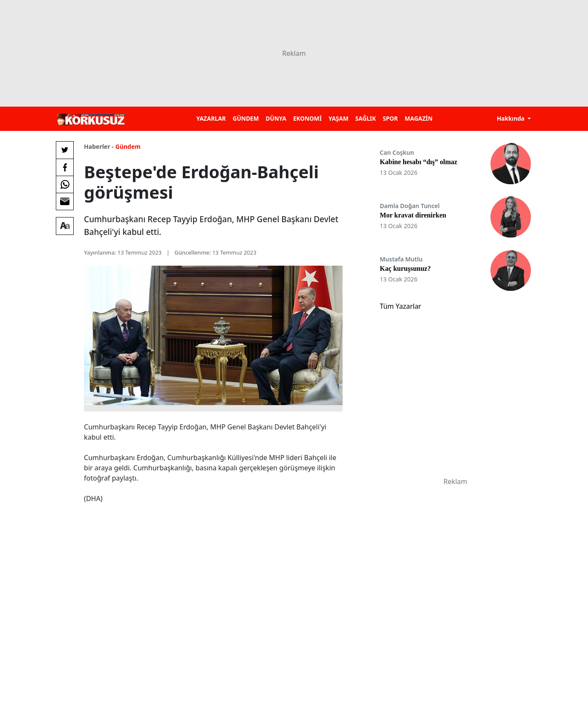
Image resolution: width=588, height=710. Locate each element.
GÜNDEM (246, 118)
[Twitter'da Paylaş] (65, 150)
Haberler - (99, 146)
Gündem (128, 146)
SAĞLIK (366, 118)
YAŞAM (339, 118)
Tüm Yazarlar (400, 306)
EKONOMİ (307, 118)
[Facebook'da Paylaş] (65, 167)
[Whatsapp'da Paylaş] (65, 184)
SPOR (390, 118)
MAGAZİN (419, 118)
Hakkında (512, 118)
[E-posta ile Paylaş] (65, 201)
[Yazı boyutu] (65, 226)
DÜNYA (276, 118)
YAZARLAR (211, 118)
